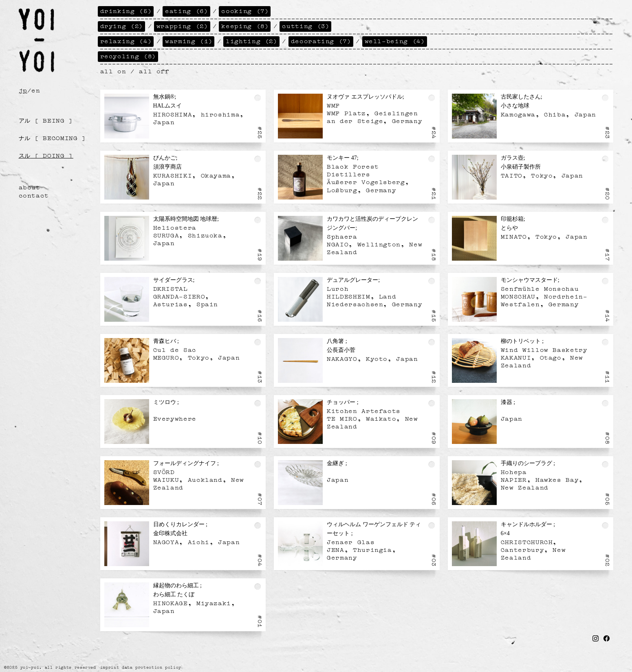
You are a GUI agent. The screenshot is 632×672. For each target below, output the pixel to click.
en (36, 90)
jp (23, 90)
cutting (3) (306, 25)
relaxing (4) (126, 40)
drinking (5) (126, 10)
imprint (110, 667)
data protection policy (152, 667)
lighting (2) (252, 40)
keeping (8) (245, 25)
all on (113, 70)
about (30, 187)
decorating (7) (321, 40)
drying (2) (122, 25)
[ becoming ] (53, 137)
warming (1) (189, 40)
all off (154, 70)
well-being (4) (395, 40)
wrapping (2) (183, 25)
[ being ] (46, 120)
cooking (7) (245, 10)
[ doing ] (46, 155)
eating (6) (187, 10)
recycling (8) (128, 55)
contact (34, 195)
